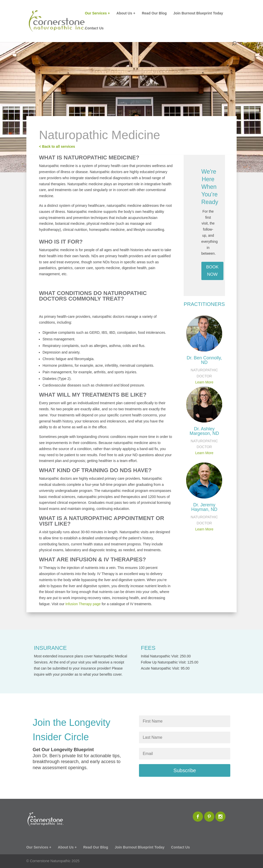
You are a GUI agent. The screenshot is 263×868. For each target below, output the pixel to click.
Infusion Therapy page (83, 604)
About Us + (126, 13)
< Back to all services (57, 146)
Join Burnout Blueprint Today (198, 13)
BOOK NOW (212, 271)
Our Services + (97, 13)
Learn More (204, 382)
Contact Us (94, 28)
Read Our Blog (154, 13)
